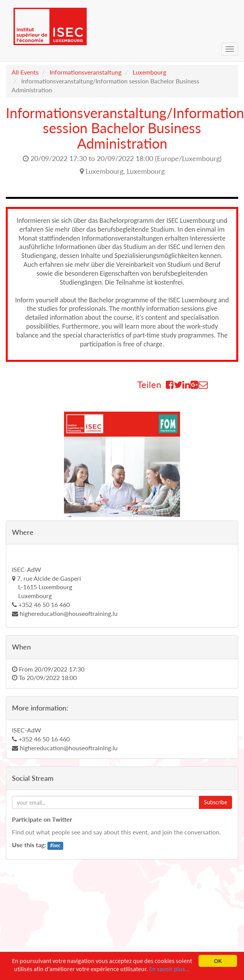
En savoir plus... (169, 969)
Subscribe (215, 802)
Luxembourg (149, 72)
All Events (25, 72)
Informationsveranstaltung (86, 72)
